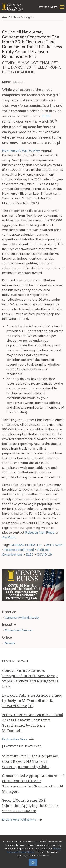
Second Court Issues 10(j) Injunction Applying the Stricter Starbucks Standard (30, 806)
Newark (10, 643)
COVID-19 (44, 554)
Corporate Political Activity (22, 617)
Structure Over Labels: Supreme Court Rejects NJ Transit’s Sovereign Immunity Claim (30, 762)
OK (33, 862)
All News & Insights (21, 17)
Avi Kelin (9, 537)
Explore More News (15, 739)
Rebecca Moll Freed (40, 532)
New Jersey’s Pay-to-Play (21, 150)
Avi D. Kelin (54, 545)
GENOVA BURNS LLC (27, 545)
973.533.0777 (48, 7)
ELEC (47, 116)
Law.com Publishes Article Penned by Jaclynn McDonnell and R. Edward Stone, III (32, 701)
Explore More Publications (19, 820)
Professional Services (19, 630)
